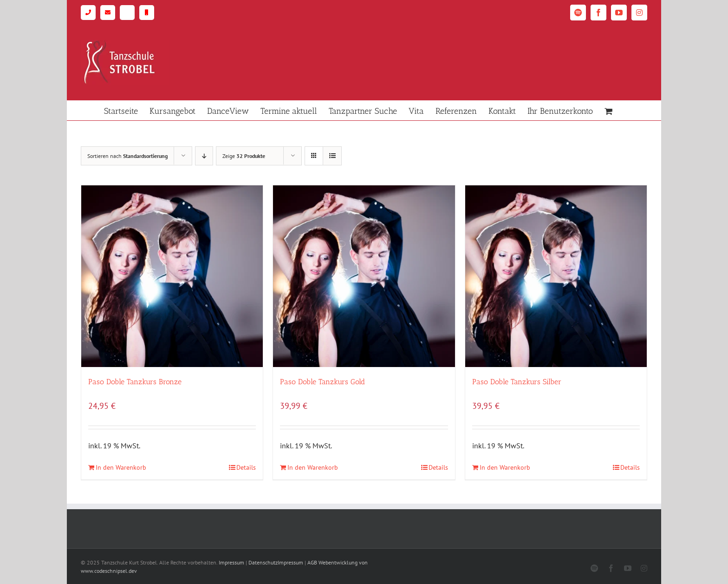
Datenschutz (263, 562)
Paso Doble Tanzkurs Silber (517, 382)
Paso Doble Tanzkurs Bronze (135, 382)
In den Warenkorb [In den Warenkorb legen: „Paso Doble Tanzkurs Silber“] (505, 467)
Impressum (231, 562)
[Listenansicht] (332, 156)
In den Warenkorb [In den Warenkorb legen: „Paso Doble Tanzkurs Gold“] (313, 467)
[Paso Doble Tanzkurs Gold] (364, 276)
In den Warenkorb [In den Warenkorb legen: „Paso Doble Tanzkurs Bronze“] (121, 467)
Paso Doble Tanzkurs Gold (322, 382)
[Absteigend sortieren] (204, 156)
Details (246, 467)
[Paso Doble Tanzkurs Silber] (556, 276)
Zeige (244, 156)
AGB (312, 562)
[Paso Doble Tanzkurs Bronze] (172, 276)
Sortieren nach (127, 156)
